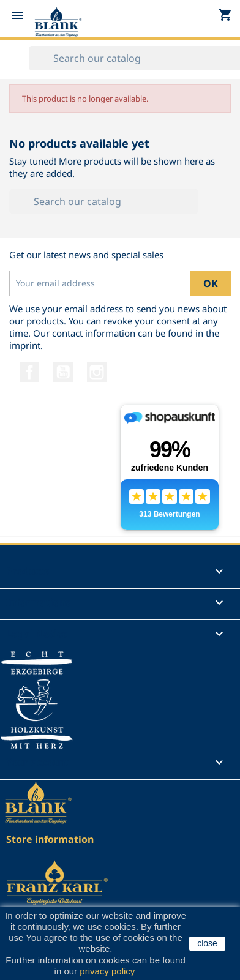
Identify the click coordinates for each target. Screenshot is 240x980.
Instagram (97, 372)
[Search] (104, 201)
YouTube (63, 372)
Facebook (29, 372)
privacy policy (107, 971)
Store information (50, 839)
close (207, 943)
